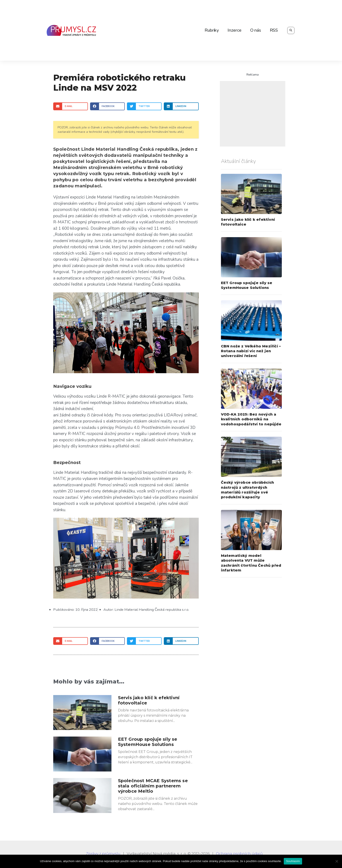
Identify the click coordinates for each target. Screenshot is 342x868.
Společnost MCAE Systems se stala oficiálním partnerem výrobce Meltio (153, 786)
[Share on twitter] (144, 106)
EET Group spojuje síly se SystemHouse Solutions (148, 742)
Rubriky (212, 30)
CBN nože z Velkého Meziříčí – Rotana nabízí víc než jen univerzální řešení (251, 351)
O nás (256, 30)
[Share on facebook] (107, 106)
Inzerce (234, 30)
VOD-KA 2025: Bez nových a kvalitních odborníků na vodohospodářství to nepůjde (251, 419)
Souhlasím (293, 861)
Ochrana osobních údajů (239, 854)
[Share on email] (71, 106)
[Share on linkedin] (181, 106)
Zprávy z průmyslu (103, 854)
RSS (274, 30)
